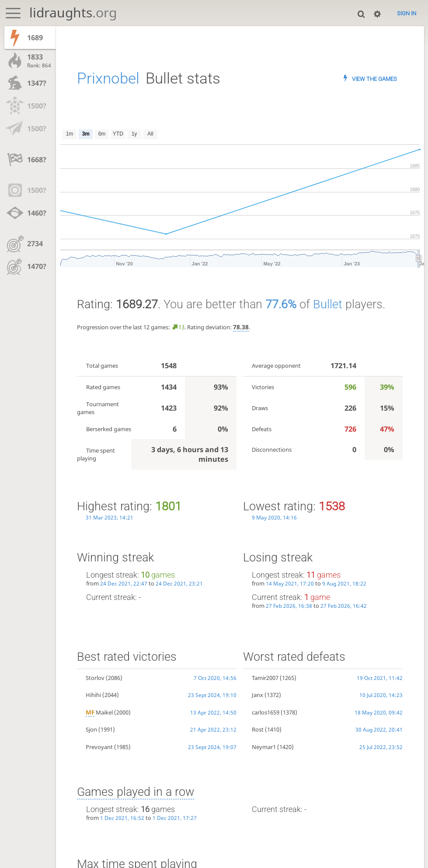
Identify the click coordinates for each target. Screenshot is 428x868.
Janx (257, 695)
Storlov (95, 678)
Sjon (91, 729)
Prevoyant (99, 747)
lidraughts (73, 12)
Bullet (328, 304)
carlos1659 (266, 712)
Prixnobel (108, 78)
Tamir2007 (265, 678)
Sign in (407, 13)
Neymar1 (264, 747)
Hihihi (93, 695)
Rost (258, 729)
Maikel (99, 712)
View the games (374, 79)
